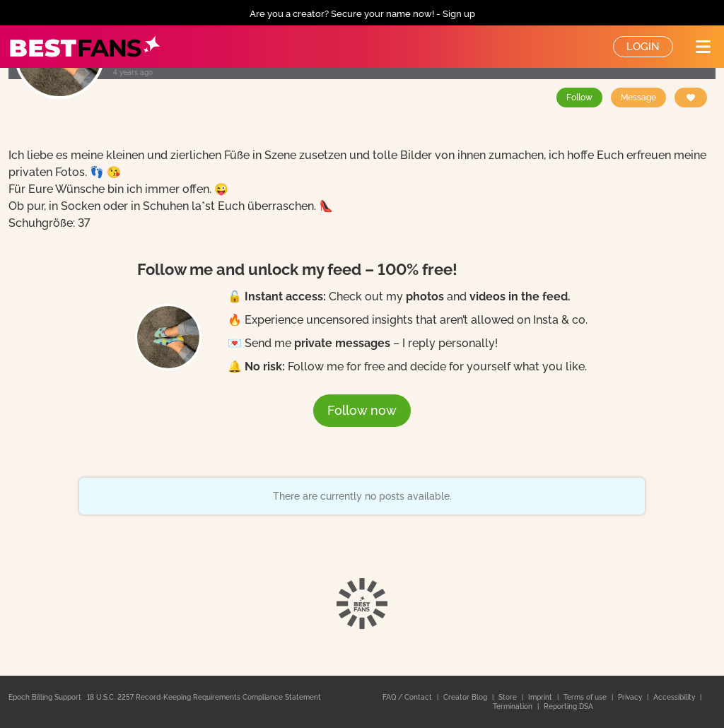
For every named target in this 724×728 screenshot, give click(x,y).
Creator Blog (466, 697)
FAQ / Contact (408, 697)
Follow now (362, 410)
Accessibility (675, 697)
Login (643, 47)
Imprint (541, 697)
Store (509, 697)
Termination (514, 706)
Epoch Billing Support (45, 697)
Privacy (631, 697)
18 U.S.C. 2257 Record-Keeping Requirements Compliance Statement (204, 697)
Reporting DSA (568, 706)
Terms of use (586, 697)
